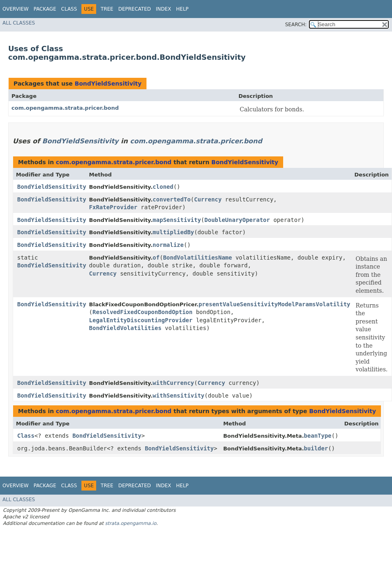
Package (45, 9)
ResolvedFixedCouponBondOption (142, 312)
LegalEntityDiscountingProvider (141, 320)
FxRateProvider (113, 207)
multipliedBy (173, 232)
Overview (16, 9)
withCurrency (173, 383)
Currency (208, 199)
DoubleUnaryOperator (237, 220)
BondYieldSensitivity (108, 84)
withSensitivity (178, 396)
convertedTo (172, 199)
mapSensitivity (177, 220)
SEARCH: (296, 25)
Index (164, 9)
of (156, 258)
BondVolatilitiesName (197, 258)
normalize (168, 245)
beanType (318, 436)
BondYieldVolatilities (125, 328)
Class (69, 9)
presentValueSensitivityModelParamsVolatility (274, 304)
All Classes (19, 23)
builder (316, 448)
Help (182, 9)
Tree (107, 9)
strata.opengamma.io (131, 523)
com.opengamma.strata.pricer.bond (65, 108)
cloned (163, 187)
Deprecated (135, 9)
